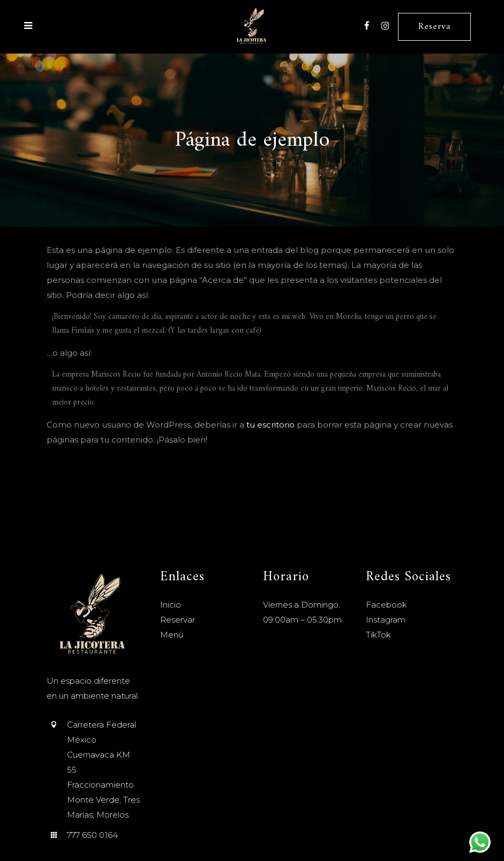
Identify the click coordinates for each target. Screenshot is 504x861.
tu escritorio (270, 425)
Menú (172, 635)
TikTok (378, 635)
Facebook (386, 605)
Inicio (171, 605)
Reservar (178, 620)
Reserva (434, 27)
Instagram (386, 620)
